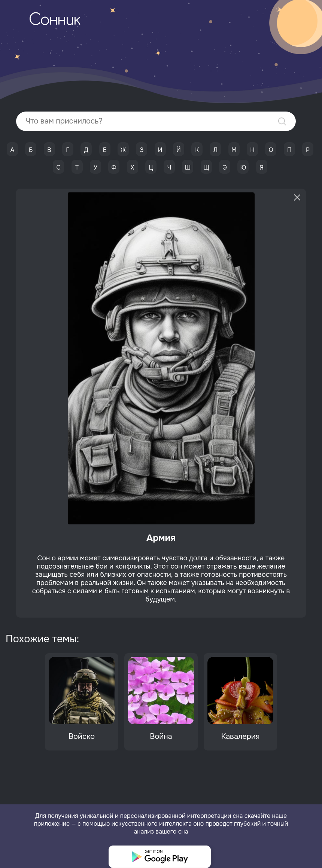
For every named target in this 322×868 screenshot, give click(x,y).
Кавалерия (241, 736)
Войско (82, 736)
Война (161, 736)
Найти (282, 121)
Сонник (55, 21)
